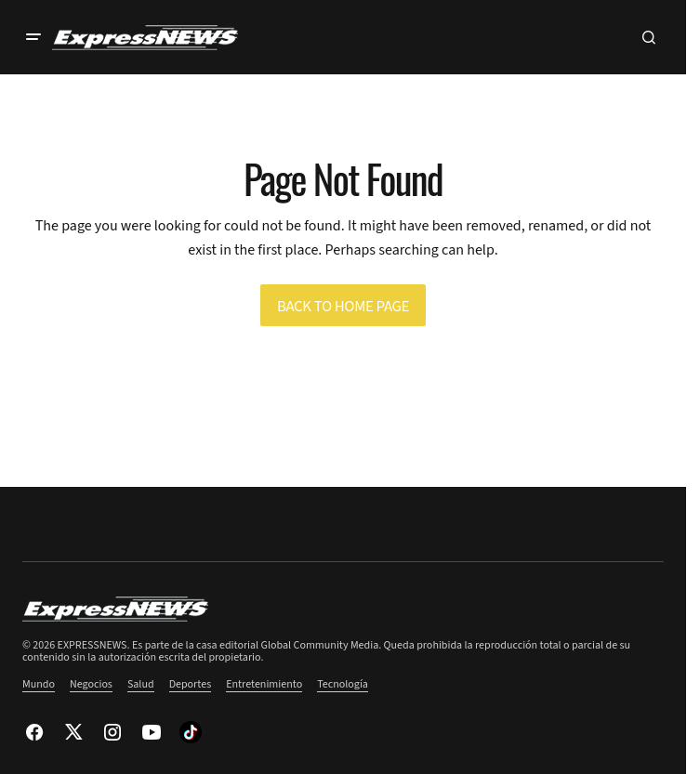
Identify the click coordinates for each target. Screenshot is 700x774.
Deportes (191, 684)
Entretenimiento (264, 684)
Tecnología (343, 684)
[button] (33, 37)
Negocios (91, 684)
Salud (141, 684)
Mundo (39, 684)
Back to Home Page (343, 307)
